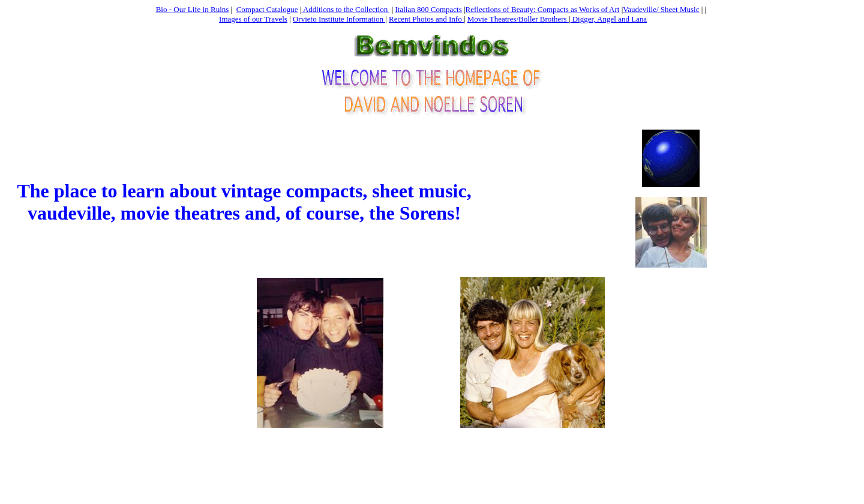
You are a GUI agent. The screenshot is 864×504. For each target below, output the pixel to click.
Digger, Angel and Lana (608, 19)
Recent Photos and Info (426, 19)
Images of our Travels (253, 19)
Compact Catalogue (267, 9)
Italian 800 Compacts (429, 9)
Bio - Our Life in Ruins (193, 9)
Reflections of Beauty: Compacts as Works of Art (543, 9)
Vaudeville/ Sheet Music (661, 9)
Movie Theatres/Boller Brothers (518, 19)
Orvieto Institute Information (339, 19)
